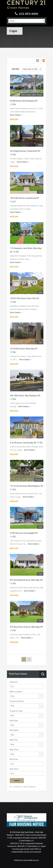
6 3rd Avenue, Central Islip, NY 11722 (26, 443)
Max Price (14, 750)
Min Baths (14, 730)
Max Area (14, 769)
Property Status (17, 701)
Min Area (14, 759)
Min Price (14, 740)
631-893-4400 (29, 14)
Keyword (14, 682)
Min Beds (14, 721)
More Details (16, 115)
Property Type (16, 711)
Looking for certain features (23, 787)
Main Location (16, 692)
